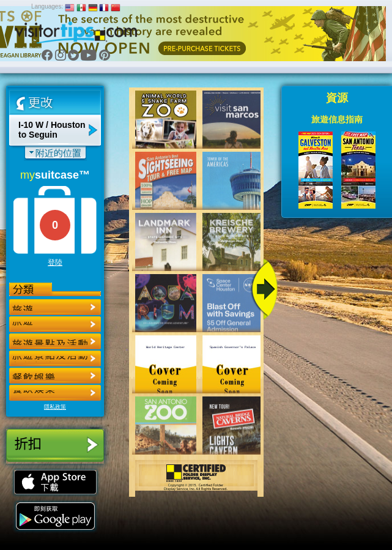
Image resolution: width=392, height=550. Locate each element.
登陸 (55, 262)
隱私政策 (55, 407)
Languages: (47, 6)
